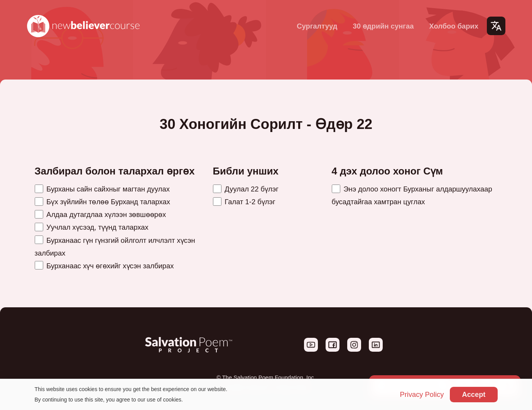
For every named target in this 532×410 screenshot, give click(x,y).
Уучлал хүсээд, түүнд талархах (92, 227)
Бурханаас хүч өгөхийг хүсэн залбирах (104, 266)
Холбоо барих (454, 26)
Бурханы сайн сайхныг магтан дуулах (102, 189)
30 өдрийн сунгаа (383, 26)
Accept (474, 394)
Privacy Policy (421, 395)
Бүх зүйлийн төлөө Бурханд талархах (102, 202)
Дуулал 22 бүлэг (246, 189)
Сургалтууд (317, 26)
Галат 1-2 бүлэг (244, 202)
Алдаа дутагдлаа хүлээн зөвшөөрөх (100, 214)
